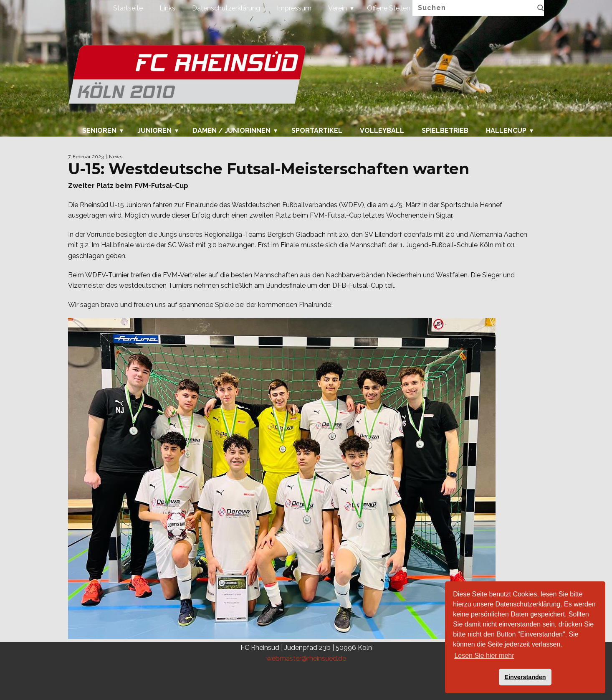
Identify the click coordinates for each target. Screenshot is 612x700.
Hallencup (506, 131)
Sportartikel (317, 131)
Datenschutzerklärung (226, 8)
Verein (338, 8)
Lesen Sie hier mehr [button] (484, 656)
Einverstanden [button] (525, 677)
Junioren (154, 131)
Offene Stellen (389, 8)
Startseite (128, 8)
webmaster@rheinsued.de (306, 658)
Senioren (99, 131)
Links (167, 8)
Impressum (294, 8)
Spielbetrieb (445, 131)
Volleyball (382, 131)
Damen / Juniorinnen (231, 131)
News (116, 157)
